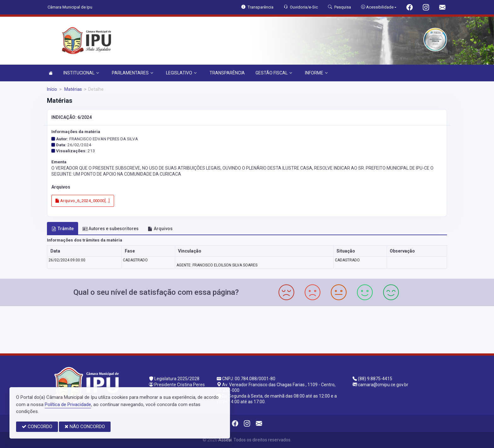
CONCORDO (37, 427)
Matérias (73, 89)
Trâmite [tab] (63, 229)
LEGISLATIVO (181, 73)
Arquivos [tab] (160, 229)
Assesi (225, 440)
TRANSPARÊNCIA (227, 73)
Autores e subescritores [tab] (111, 229)
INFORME (316, 73)
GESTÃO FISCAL (274, 73)
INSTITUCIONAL (81, 73)
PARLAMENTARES (132, 73)
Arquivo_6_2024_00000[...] (83, 201)
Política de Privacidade (68, 404)
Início (52, 89)
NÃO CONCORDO (85, 427)
